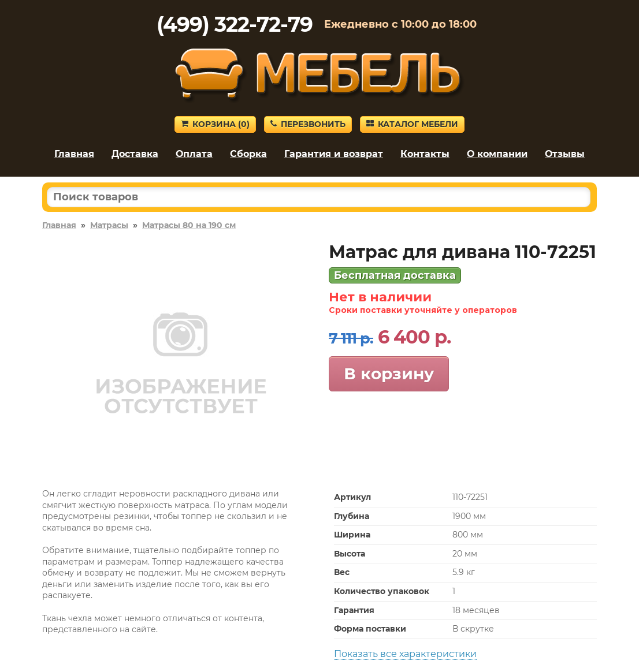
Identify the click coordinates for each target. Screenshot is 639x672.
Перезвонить (308, 124)
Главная (74, 154)
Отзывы (565, 154)
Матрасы (109, 225)
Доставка (135, 154)
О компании (497, 154)
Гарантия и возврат (334, 154)
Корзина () (215, 124)
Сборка (248, 154)
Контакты (425, 154)
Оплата (194, 154)
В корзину (389, 374)
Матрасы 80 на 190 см (189, 225)
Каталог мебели (412, 124)
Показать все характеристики (405, 654)
